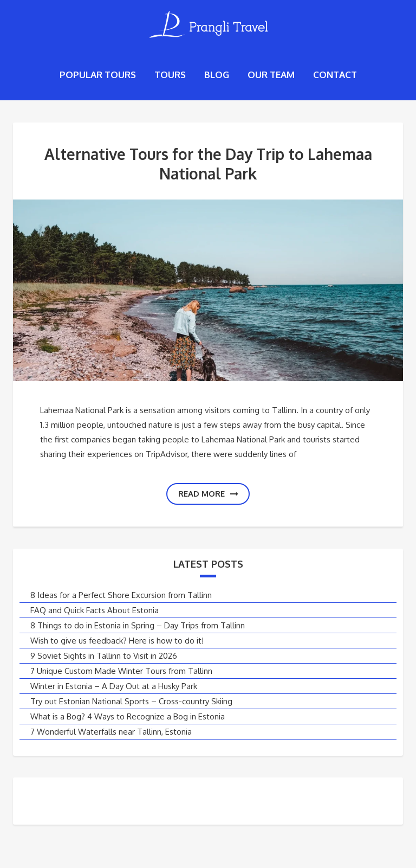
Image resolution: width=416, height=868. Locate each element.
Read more (208, 494)
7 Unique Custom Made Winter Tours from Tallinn (121, 671)
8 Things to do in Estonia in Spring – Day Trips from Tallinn (138, 625)
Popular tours (98, 75)
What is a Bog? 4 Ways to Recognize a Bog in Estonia (128, 716)
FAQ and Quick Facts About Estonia (95, 610)
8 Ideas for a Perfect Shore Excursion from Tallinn (121, 595)
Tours (170, 75)
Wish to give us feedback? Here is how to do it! (117, 641)
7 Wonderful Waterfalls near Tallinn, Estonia (111, 732)
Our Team (271, 75)
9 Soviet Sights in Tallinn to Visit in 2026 (104, 656)
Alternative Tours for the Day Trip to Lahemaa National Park (208, 164)
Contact (335, 75)
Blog (217, 75)
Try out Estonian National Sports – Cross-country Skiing (131, 701)
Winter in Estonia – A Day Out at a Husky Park (114, 686)
